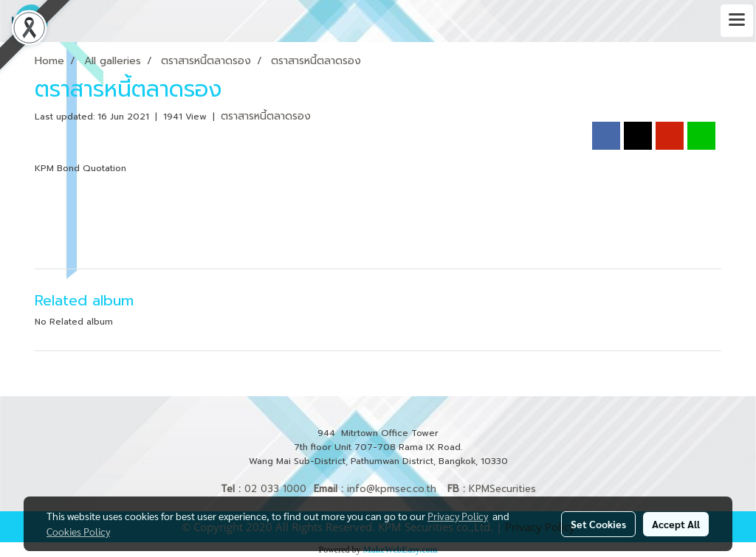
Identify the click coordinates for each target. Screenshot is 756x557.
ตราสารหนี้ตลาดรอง (266, 116)
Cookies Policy (78, 531)
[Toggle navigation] (737, 21)
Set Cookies (598, 524)
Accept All (676, 524)
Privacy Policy (458, 516)
